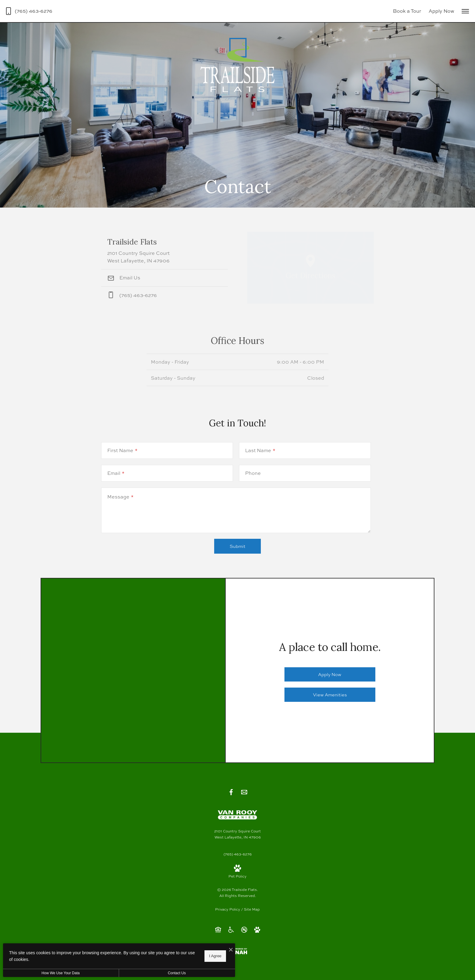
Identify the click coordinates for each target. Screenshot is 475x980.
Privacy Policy (228, 909)
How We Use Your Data (56, 973)
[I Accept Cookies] (211, 950)
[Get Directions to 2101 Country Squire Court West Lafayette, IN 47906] (164, 250)
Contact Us (162, 973)
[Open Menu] (465, 11)
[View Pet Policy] (237, 872)
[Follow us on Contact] (244, 792)
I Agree (195, 956)
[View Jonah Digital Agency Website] (237, 951)
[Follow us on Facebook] (231, 792)
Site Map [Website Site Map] (252, 909)
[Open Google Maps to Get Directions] (311, 268)
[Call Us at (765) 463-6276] (29, 11)
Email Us (124, 278)
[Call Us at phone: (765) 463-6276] (164, 295)
